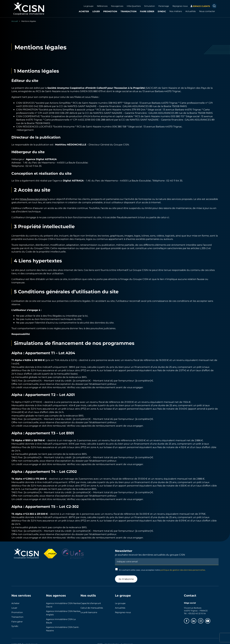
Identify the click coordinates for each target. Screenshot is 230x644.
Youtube (210, 620)
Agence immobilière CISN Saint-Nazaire (63, 629)
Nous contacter (207, 11)
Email (167, 558)
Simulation (150, 6)
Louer (96, 11)
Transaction (128, 11)
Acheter (84, 11)
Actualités (191, 11)
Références (102, 6)
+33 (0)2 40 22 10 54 (197, 613)
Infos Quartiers (134, 6)
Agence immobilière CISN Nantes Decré (63, 605)
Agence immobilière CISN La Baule (61, 621)
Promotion (110, 11)
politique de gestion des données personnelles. (183, 570)
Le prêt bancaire (89, 612)
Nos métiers (176, 11)
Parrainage (164, 6)
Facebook (189, 620)
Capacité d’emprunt (91, 603)
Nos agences (117, 6)
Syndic (162, 11)
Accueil (15, 21)
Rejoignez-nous (180, 6)
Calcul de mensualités (92, 608)
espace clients (201, 6)
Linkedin (196, 620)
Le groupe (89, 6)
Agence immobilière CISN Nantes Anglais (63, 613)
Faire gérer (147, 11)
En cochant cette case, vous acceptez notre (160, 570)
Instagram (203, 620)
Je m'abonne (126, 579)
